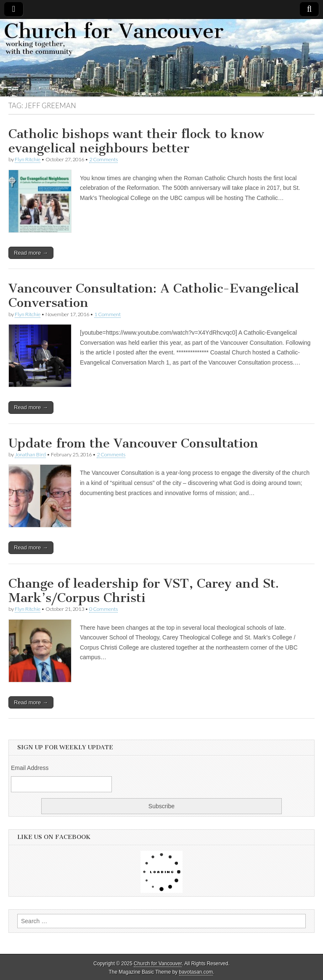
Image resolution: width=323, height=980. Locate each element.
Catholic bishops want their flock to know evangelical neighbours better (136, 141)
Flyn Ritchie (28, 159)
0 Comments (103, 609)
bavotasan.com (196, 972)
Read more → (31, 253)
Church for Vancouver (158, 964)
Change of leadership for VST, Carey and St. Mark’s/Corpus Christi (144, 591)
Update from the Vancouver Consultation (133, 443)
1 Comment (107, 314)
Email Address (30, 768)
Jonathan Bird (30, 454)
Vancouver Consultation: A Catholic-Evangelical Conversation (154, 296)
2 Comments (103, 159)
